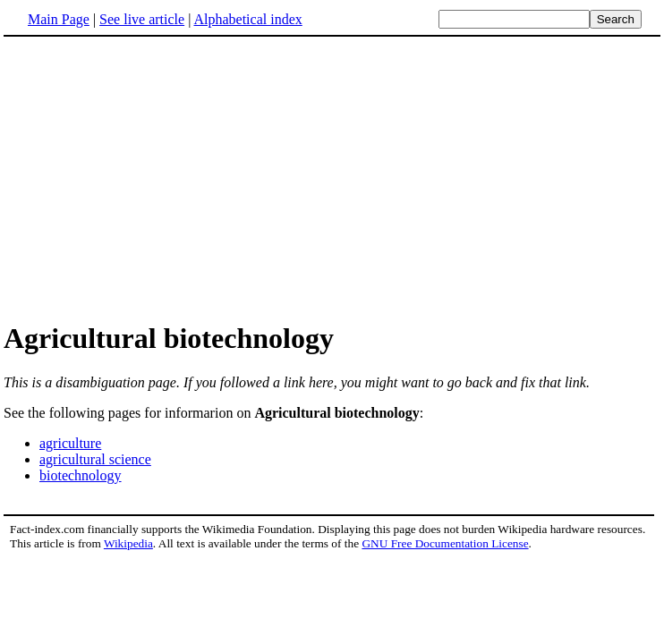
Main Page (59, 19)
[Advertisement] (332, 178)
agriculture (70, 443)
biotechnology (81, 475)
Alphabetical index (247, 19)
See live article (142, 19)
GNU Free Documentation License (445, 543)
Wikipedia (128, 543)
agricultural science (95, 459)
